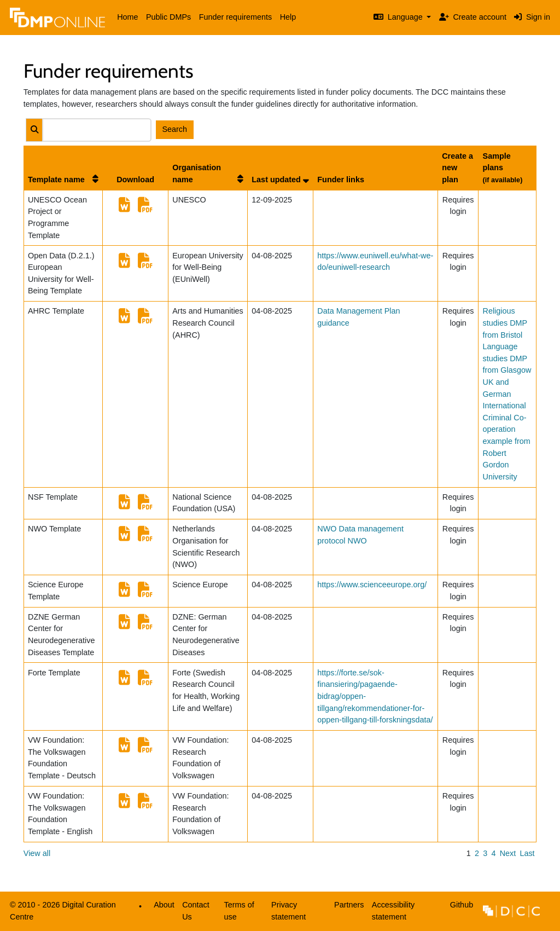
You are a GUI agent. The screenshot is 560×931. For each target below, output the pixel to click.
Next (508, 853)
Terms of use (239, 911)
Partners (349, 905)
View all (37, 853)
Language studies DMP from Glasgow (507, 358)
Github (460, 908)
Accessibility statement (393, 911)
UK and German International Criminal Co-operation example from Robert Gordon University (507, 429)
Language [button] (399, 17)
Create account (473, 17)
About (164, 905)
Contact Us (196, 911)
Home (127, 17)
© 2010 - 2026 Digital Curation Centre (61, 913)
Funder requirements (236, 17)
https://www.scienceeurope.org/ (372, 585)
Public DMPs (168, 17)
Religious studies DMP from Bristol (505, 323)
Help (288, 17)
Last (527, 853)
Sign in (532, 17)
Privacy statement (288, 911)
